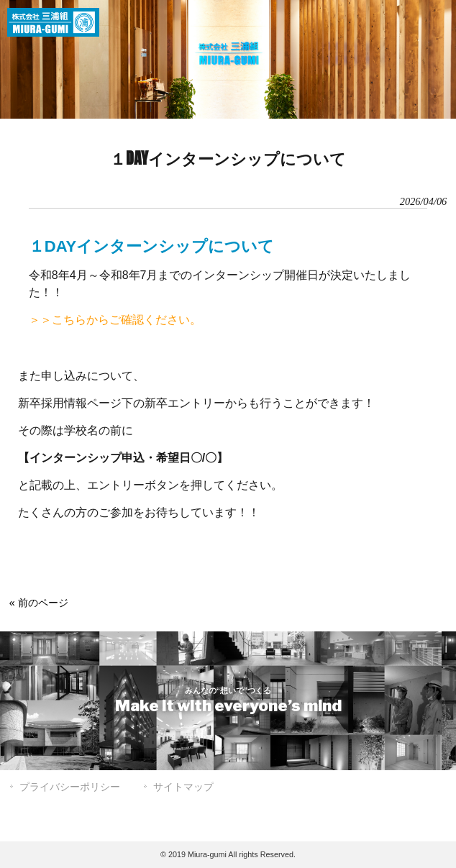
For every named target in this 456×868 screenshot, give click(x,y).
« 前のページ (39, 603)
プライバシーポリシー (70, 787)
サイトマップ (183, 787)
